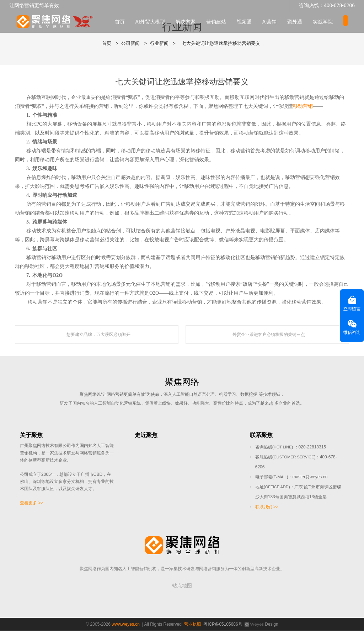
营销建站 (223, 22)
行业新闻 (159, 43)
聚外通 (302, 22)
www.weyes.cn (126, 625)
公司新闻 (130, 43)
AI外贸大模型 (157, 22)
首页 (127, 22)
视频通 (251, 22)
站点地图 (182, 586)
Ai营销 (277, 22)
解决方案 (193, 22)
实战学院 (330, 22)
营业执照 (193, 625)
